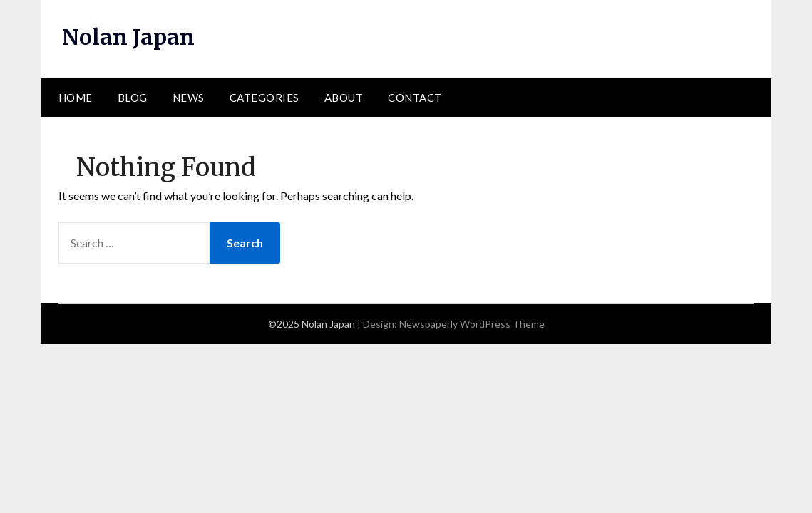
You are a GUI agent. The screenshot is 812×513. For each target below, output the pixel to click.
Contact (415, 98)
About (344, 98)
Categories (264, 98)
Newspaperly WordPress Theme (472, 324)
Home (76, 98)
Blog (133, 98)
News (189, 98)
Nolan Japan (128, 37)
